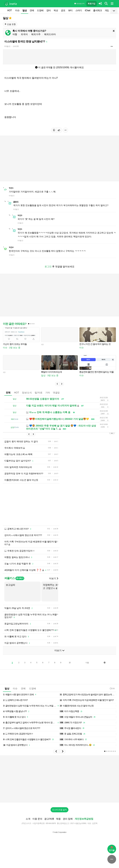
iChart (88, 10)
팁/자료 (39, 393)
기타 (48, 393)
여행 (15, 34)
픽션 (56, 10)
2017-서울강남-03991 (78, 823)
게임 (107, 10)
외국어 (24, 34)
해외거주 (36, 34)
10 (70, 663)
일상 (25, 10)
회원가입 (92, 4)
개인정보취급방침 (84, 819)
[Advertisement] (60, 779)
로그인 (48, 267)
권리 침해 (68, 819)
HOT (10, 10)
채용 (58, 819)
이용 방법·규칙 (79, 4)
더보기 (54, 578)
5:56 (112, 688)
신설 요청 (10, 24)
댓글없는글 (59, 393)
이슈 (17, 10)
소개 (28, 819)
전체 (8, 393)
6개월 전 (7, 46)
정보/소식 (27, 393)
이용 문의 (37, 819)
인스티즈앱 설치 (60, 810)
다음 (87, 663)
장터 (49, 10)
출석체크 (97, 10)
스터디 (79, 10)
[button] (57, 384)
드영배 (40, 10)
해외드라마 (50, 34)
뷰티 (70, 10)
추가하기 (20, 578)
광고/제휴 (49, 819)
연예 (32, 10)
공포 (63, 10)
